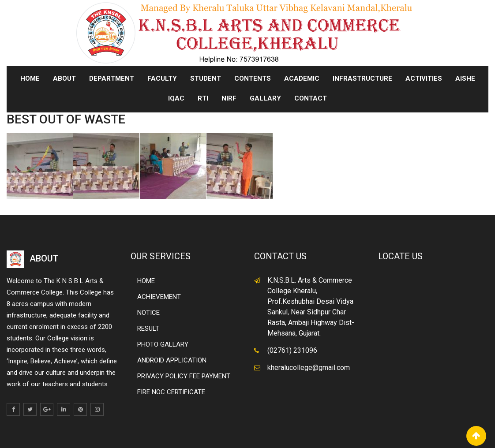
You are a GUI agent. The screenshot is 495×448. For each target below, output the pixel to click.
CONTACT (311, 98)
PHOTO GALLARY (163, 344)
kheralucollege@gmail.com (309, 368)
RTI (203, 98)
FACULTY (162, 78)
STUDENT (206, 78)
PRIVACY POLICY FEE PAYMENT (184, 376)
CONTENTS (253, 78)
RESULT (148, 329)
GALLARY (265, 98)
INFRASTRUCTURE (362, 78)
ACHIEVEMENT (159, 297)
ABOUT (64, 78)
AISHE (465, 78)
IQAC (176, 98)
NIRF (229, 98)
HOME (146, 281)
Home (30, 78)
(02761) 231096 (292, 350)
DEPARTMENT (112, 78)
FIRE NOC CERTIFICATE (171, 392)
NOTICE (148, 313)
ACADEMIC (302, 78)
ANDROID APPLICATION (172, 360)
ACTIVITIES (424, 78)
